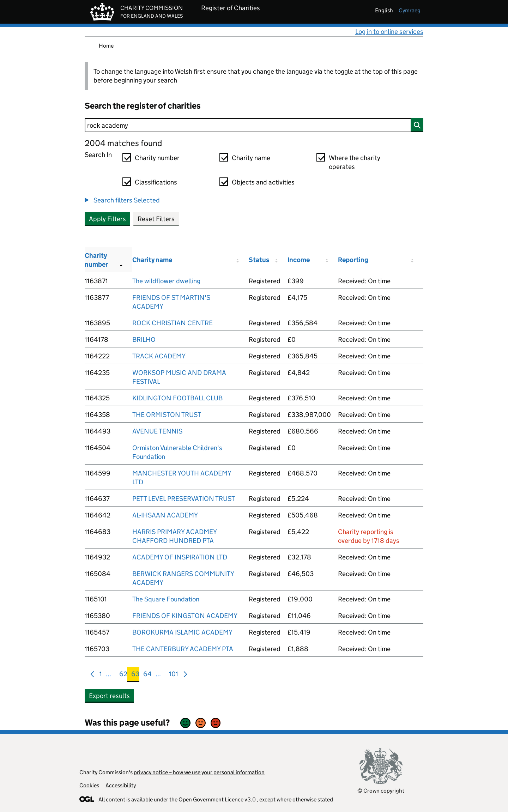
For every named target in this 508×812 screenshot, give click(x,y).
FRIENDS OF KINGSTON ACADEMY (185, 616)
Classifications (156, 182)
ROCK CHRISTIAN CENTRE (173, 323)
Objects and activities (263, 182)
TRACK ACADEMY (159, 356)
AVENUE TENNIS (157, 431)
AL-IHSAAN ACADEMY (165, 515)
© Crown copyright (381, 791)
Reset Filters (156, 219)
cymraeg (410, 10)
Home (106, 46)
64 (147, 675)
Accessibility (121, 785)
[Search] (254, 125)
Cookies (89, 785)
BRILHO (144, 340)
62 (123, 675)
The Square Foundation (166, 599)
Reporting (353, 260)
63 (135, 675)
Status (259, 260)
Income (299, 260)
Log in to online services (389, 32)
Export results (109, 696)
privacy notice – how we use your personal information (199, 772)
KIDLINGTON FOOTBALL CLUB (177, 398)
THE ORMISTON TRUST (167, 415)
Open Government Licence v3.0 (217, 799)
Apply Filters (107, 219)
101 (174, 675)
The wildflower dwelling (166, 281)
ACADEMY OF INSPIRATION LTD (180, 557)
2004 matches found (123, 143)
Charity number (157, 158)
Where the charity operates (355, 162)
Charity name (251, 158)
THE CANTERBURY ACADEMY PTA (183, 649)
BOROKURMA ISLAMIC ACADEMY (182, 632)
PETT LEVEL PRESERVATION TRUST (184, 499)
